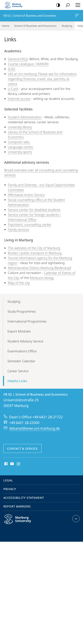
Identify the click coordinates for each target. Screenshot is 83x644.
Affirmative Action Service (26, 195)
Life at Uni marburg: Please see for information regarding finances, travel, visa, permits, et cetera (42, 79)
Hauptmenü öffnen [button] (77, 5)
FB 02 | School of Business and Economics (77, 16)
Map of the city (19, 283)
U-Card (13, 89)
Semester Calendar (21, 361)
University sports (20, 152)
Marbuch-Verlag (42, 278)
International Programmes (27, 321)
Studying (67, 26)
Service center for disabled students (34, 210)
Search (67, 5)
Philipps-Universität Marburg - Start (15, 5)
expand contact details (76, 519)
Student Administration (25, 117)
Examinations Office (22, 351)
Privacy (10, 489)
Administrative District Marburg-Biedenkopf (40, 268)
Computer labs (19, 142)
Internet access (19, 99)
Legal (8, 480)
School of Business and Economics (35, 26)
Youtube (12, 464)
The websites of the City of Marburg (34, 248)
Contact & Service (22, 449)
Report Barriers (17, 506)
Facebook (6, 464)
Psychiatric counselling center (30, 224)
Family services (19, 229)
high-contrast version (57, 5)
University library (20, 127)
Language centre (21, 147)
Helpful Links (17, 381)
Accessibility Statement (24, 498)
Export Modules (19, 331)
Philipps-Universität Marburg (21, 522)
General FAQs (18, 59)
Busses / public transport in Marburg (35, 253)
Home (6, 26)
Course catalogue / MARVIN (28, 64)
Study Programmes (22, 311)
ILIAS (12, 69)
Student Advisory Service (25, 341)
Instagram (19, 464)
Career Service (18, 371)
